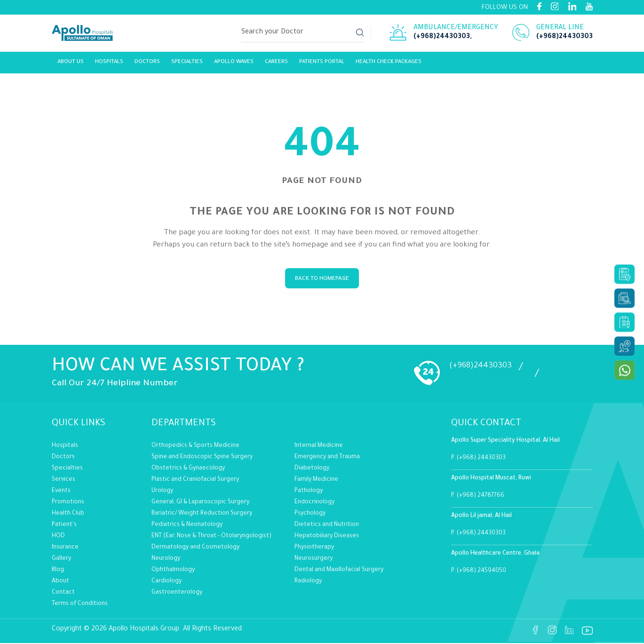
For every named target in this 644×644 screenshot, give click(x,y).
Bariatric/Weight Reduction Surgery (202, 514)
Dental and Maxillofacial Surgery (339, 571)
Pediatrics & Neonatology (187, 525)
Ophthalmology (173, 571)
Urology (162, 492)
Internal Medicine (319, 446)
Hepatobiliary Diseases (327, 537)
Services (64, 480)
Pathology (309, 492)
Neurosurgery (314, 559)
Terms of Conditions (80, 604)
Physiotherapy (314, 548)
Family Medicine (316, 480)
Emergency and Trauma (327, 458)
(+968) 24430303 (481, 459)
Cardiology (167, 582)
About (60, 582)
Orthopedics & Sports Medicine (195, 446)
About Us (71, 65)
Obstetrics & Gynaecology (188, 469)
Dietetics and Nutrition (327, 525)
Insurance (65, 548)
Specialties (187, 65)
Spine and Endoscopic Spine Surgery (202, 458)
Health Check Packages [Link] (389, 65)
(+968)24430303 (442, 39)
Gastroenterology (177, 593)
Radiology (308, 582)
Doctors (63, 458)
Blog (58, 571)
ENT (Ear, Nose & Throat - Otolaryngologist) (211, 537)
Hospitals (109, 65)
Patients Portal (322, 65)
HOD (58, 537)
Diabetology (312, 469)
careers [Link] (276, 65)
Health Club (68, 514)
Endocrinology (314, 503)
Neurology (166, 559)
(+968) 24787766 (481, 497)
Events (61, 492)
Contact (63, 593)
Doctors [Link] (147, 65)
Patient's (64, 525)
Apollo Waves (234, 65)
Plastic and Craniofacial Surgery (195, 480)
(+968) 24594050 (481, 572)
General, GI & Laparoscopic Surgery (200, 503)
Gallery (61, 559)
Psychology (310, 514)
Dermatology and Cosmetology (195, 548)
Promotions (68, 503)
